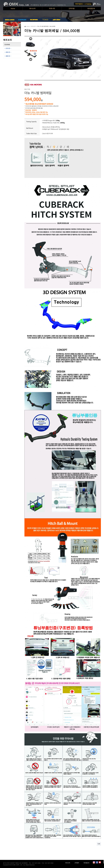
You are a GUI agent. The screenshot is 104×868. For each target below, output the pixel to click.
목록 (99, 844)
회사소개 (32, 8)
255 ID (8, 52)
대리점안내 (91, 8)
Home (13, 8)
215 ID (8, 48)
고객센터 (77, 863)
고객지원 (72, 8)
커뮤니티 (52, 8)
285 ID (8, 56)
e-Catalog (88, 4)
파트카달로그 (79, 4)
